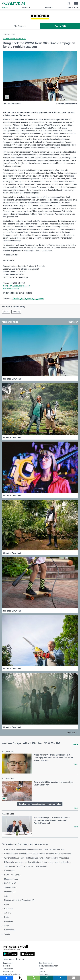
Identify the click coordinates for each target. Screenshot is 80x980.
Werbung (16, 312)
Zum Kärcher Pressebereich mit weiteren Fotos (40, 804)
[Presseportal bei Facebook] (16, 959)
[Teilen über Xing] (47, 978)
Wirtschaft (8, 909)
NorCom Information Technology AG (19, 900)
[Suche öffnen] (69, 4)
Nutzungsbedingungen (49, 966)
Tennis (7, 934)
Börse (7, 904)
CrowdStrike (9, 871)
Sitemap (43, 971)
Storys (5, 7)
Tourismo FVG (10, 887)
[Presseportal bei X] (19, 959)
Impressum (8, 963)
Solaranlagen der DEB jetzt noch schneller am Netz (26, 866)
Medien (6, 312)
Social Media (45, 974)
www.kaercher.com (11, 289)
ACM (6, 896)
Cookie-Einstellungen (12, 974)
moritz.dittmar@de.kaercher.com (16, 286)
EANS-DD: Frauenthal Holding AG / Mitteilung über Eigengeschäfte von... (35, 849)
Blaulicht (26, 7)
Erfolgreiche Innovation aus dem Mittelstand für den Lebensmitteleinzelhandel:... (38, 862)
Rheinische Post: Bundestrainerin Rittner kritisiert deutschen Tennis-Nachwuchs (37, 854)
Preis (6, 917)
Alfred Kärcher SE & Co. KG (15, 38)
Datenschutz (8, 971)
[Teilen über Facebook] (7, 978)
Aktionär (8, 913)
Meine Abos (73, 7)
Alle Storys (20, 26)
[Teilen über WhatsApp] (33, 978)
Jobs (41, 969)
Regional (49, 7)
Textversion (8, 969)
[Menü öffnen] (76, 4)
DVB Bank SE (10, 883)
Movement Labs (11, 879)
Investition (8, 921)
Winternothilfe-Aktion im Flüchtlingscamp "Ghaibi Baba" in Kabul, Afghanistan (37, 858)
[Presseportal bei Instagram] (22, 959)
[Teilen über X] (20, 978)
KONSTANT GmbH (12, 875)
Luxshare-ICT (10, 892)
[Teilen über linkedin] (60, 978)
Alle (75, 744)
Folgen (60, 26)
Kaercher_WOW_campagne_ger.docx (28, 299)
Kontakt (6, 966)
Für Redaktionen (46, 963)
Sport (6, 926)
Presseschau (10, 930)
